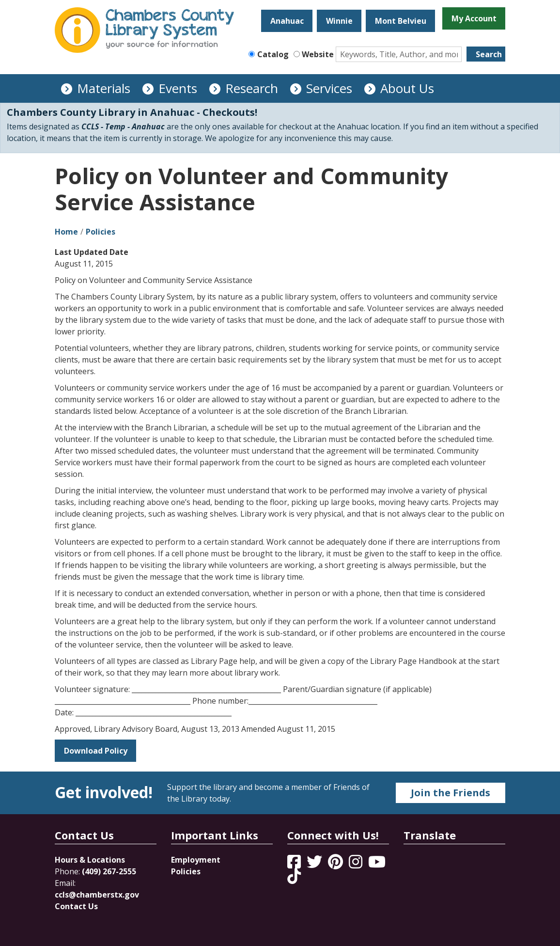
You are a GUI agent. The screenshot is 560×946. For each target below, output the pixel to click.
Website (318, 54)
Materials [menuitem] (104, 88)
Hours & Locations (90, 860)
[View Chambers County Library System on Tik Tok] (294, 876)
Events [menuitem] (178, 88)
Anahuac (287, 21)
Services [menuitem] (329, 88)
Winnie (339, 21)
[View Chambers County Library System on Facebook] (295, 865)
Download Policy (96, 751)
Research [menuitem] (252, 88)
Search (489, 54)
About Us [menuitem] (407, 88)
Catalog (273, 54)
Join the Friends (451, 793)
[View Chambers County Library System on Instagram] (357, 865)
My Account (474, 18)
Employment (196, 860)
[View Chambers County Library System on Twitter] (315, 865)
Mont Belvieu (401, 21)
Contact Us (76, 906)
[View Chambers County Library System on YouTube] (377, 865)
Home (66, 232)
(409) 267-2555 (109, 871)
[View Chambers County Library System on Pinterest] (336, 865)
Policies (101, 232)
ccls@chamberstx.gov (97, 895)
